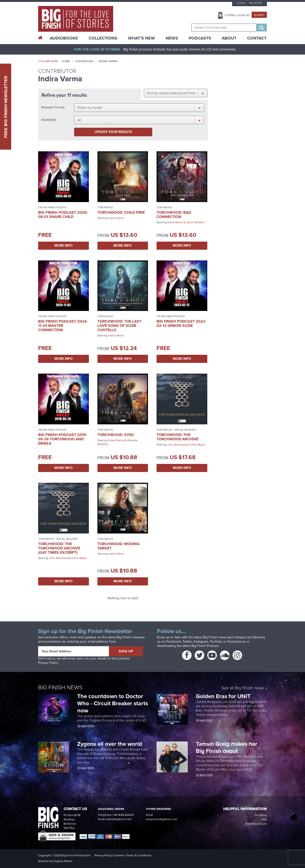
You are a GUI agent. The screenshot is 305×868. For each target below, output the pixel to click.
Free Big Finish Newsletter (6, 107)
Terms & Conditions (139, 855)
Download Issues (256, 824)
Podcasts (200, 38)
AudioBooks (64, 38)
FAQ (264, 819)
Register (256, 3)
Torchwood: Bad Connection (174, 215)
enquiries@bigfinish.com (162, 819)
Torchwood (105, 207)
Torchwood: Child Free (121, 212)
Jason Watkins (196, 222)
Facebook (174, 642)
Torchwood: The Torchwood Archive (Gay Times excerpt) (59, 548)
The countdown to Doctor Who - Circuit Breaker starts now (113, 703)
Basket (259, 15)
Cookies (119, 855)
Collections (103, 38)
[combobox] (224, 28)
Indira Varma (116, 218)
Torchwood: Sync (116, 435)
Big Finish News (60, 687)
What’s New (141, 38)
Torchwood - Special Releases (176, 430)
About (229, 38)
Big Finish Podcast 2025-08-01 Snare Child (63, 215)
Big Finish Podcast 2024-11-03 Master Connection (63, 326)
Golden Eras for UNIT (224, 696)
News (172, 38)
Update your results (113, 132)
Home (66, 61)
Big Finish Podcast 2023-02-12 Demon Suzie (181, 323)
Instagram (201, 642)
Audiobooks (84, 61)
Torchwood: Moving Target (119, 546)
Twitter (187, 642)
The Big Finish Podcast (52, 207)
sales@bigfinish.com (119, 819)
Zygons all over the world (110, 744)
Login (241, 3)
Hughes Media (63, 861)
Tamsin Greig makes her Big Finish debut (227, 747)
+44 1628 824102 (123, 815)
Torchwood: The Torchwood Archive (178, 437)
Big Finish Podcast (205, 646)
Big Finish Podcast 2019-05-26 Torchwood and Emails (63, 439)
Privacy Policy (48, 663)
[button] (176, 93)
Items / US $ (237, 15)
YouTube (216, 642)
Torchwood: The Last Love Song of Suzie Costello (119, 326)
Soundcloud (236, 642)
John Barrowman (178, 445)
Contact (257, 38)
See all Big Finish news (243, 688)
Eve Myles (199, 445)
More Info (64, 246)
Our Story (261, 815)
